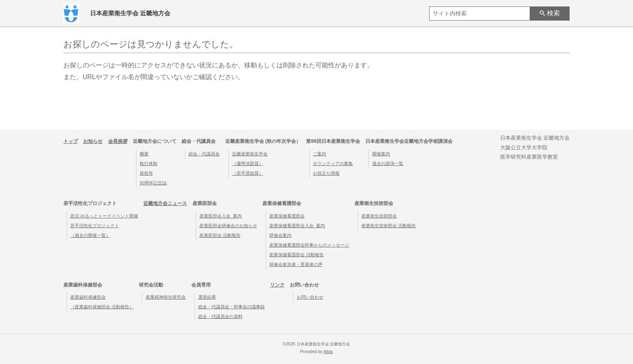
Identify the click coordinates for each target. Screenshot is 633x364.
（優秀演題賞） (248, 163)
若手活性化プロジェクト (95, 226)
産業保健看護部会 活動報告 (297, 255)
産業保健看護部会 (287, 216)
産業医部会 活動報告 (220, 235)
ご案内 (320, 154)
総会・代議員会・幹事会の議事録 (232, 307)
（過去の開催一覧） (90, 235)
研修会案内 (280, 235)
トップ (71, 141)
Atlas (328, 352)
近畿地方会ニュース (165, 203)
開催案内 (381, 154)
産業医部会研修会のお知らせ (228, 226)
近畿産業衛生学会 (250, 154)
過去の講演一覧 (388, 163)
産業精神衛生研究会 (166, 297)
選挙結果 (207, 297)
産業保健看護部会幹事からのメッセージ (309, 245)
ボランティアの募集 (333, 163)
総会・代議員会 (204, 154)
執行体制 (149, 163)
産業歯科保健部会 (88, 297)
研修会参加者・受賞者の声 (296, 264)
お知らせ (93, 141)
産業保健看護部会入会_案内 (297, 226)
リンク (277, 285)
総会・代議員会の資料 (220, 316)
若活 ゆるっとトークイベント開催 (104, 216)
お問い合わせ (310, 297)
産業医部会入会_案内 (221, 216)
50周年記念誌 (153, 183)
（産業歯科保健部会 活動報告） (102, 307)
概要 (144, 154)
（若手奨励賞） (248, 173)
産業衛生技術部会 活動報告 (389, 226)
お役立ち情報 (326, 173)
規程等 (146, 173)
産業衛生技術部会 (379, 216)
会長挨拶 (118, 141)
